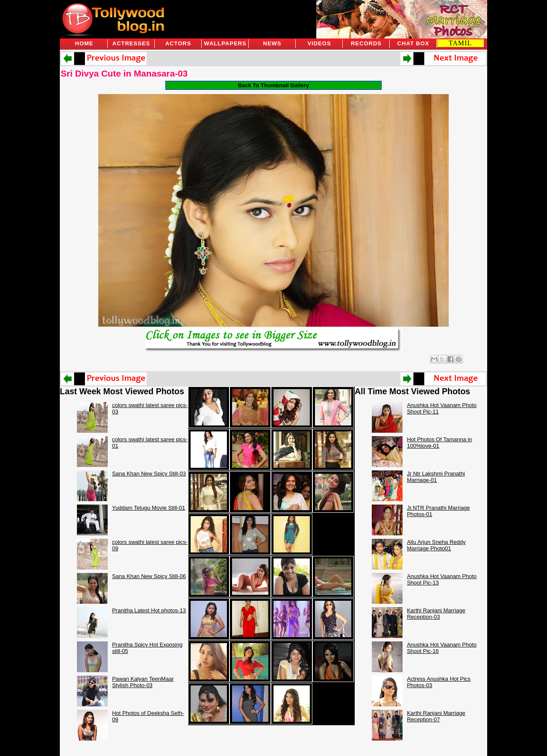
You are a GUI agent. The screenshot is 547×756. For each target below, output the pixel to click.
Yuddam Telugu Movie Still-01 (149, 508)
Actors (178, 43)
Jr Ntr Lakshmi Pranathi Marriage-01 (436, 477)
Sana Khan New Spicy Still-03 (149, 474)
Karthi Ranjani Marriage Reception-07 (436, 716)
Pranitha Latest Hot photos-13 (149, 610)
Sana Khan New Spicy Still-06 (149, 576)
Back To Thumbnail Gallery (274, 85)
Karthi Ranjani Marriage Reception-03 (436, 614)
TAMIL (460, 43)
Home (84, 43)
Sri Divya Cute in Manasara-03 (124, 73)
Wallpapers (225, 43)
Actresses (131, 43)
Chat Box (413, 43)
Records (366, 43)
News (272, 43)
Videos (319, 43)
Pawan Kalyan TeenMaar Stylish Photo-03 (143, 682)
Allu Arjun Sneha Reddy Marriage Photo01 (436, 545)
